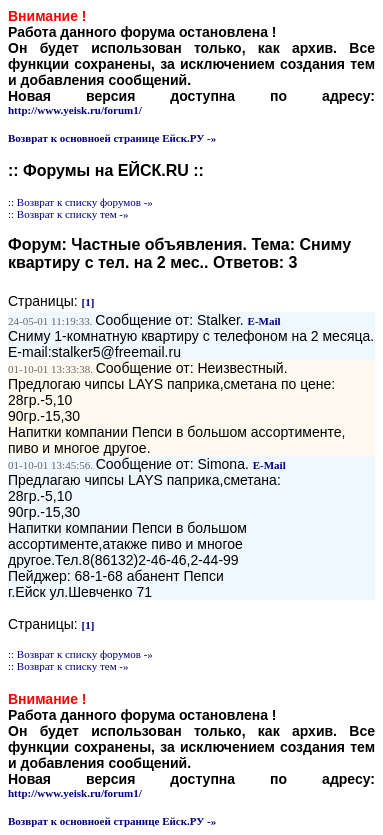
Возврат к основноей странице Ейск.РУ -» (112, 138)
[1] (88, 302)
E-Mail (264, 321)
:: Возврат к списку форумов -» (80, 202)
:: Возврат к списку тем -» (68, 214)
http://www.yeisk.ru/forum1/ (75, 110)
